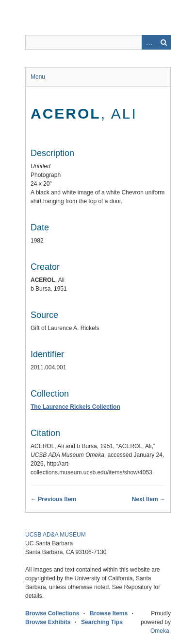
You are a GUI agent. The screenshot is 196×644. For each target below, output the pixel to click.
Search (163, 42)
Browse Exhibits (48, 622)
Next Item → (149, 499)
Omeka (160, 631)
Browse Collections (52, 613)
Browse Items (109, 613)
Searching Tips (102, 622)
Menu (38, 77)
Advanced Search (149, 42)
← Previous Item (53, 499)
